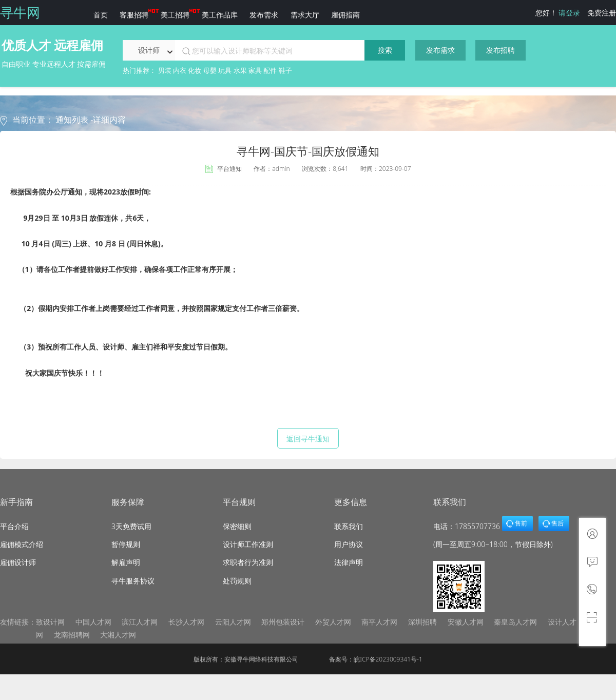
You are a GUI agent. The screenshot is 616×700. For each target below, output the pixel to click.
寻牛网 (20, 12)
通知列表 (73, 120)
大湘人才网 (118, 635)
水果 (240, 70)
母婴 (210, 70)
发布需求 (264, 15)
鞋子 (285, 70)
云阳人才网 (233, 622)
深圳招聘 (422, 622)
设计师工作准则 (248, 544)
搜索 (385, 50)
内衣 (180, 70)
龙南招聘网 (72, 635)
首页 (101, 15)
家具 (255, 70)
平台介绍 (14, 526)
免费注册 (602, 13)
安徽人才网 (466, 622)
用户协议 (349, 544)
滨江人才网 (140, 622)
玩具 (225, 70)
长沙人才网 (186, 622)
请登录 (569, 13)
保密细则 (237, 526)
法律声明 (349, 562)
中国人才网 (93, 622)
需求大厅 (305, 15)
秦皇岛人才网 (515, 622)
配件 (270, 70)
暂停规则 (126, 544)
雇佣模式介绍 (22, 544)
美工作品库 (220, 15)
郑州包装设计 (283, 622)
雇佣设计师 (18, 562)
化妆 (195, 70)
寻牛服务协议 (133, 581)
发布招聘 (500, 50)
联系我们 (349, 526)
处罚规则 (237, 581)
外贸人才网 (333, 622)
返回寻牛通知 (308, 439)
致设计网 (50, 622)
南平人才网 (379, 622)
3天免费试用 (131, 526)
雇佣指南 (345, 15)
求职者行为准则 (248, 562)
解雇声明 (126, 562)
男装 (165, 70)
